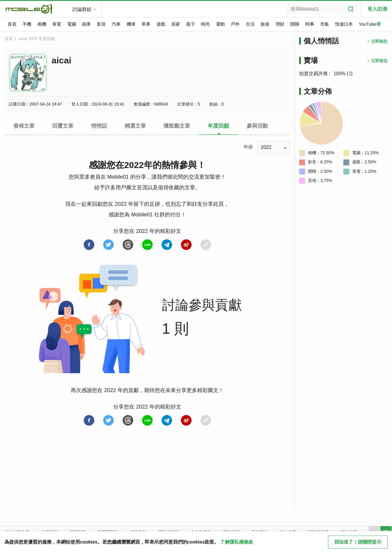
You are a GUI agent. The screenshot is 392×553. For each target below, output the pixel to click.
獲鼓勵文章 (177, 126)
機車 (131, 24)
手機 (27, 24)
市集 (325, 24)
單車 (146, 24)
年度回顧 (218, 126)
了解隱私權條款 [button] (237, 542)
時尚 (205, 24)
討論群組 (82, 9)
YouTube (370, 24)
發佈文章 (24, 126)
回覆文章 (63, 126)
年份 (248, 147)
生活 (250, 24)
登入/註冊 (378, 9)
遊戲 (161, 24)
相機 (42, 24)
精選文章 (135, 126)
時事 (310, 24)
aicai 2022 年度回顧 (37, 39)
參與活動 (257, 126)
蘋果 (86, 24)
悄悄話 (99, 126)
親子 (191, 24)
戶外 (235, 24)
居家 (176, 24)
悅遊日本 (344, 24)
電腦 (72, 24)
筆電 (57, 24)
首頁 (12, 24)
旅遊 (265, 24)
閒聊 (295, 24)
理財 (280, 24)
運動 (220, 24)
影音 (101, 24)
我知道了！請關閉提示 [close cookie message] (358, 542)
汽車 (116, 24)
